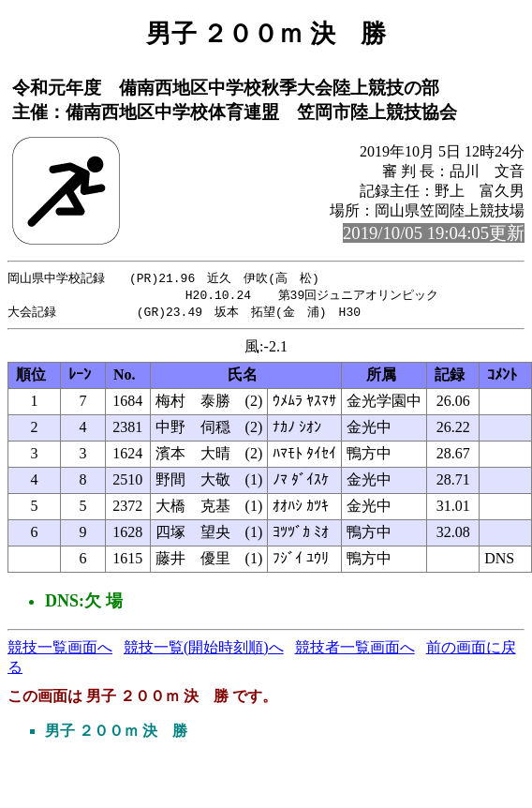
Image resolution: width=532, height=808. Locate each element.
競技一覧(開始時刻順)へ (204, 650)
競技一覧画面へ (60, 650)
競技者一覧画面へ (355, 650)
